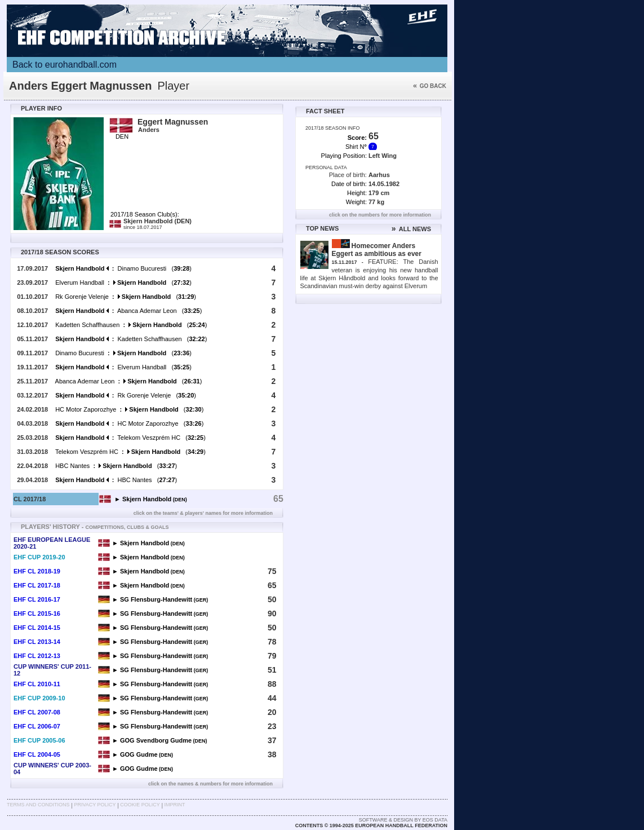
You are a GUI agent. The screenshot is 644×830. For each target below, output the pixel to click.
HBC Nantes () (116, 466)
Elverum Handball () (123, 282)
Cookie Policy (140, 805)
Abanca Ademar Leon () (128, 311)
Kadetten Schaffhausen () (131, 325)
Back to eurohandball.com (65, 65)
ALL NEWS (411, 229)
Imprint (175, 805)
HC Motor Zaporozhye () (129, 409)
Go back (430, 86)
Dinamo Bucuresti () (123, 268)
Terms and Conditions (38, 805)
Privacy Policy (95, 805)
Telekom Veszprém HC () (130, 438)
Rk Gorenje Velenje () (126, 297)
